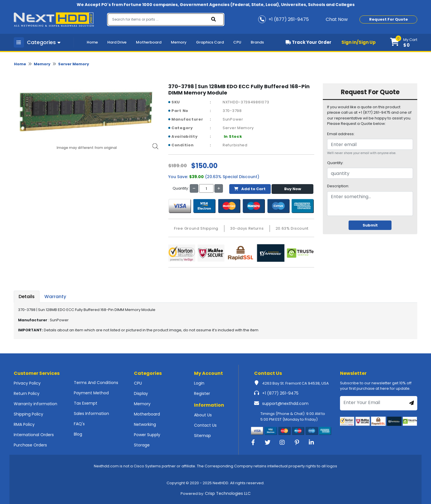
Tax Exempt (86, 403)
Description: (338, 186)
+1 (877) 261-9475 (280, 393)
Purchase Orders (30, 445)
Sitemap (202, 436)
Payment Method (91, 393)
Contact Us (205, 425)
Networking (145, 424)
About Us (203, 415)
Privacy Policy (27, 383)
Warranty (55, 297)
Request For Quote (389, 19)
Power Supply (147, 435)
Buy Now (293, 189)
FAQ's (79, 424)
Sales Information (91, 414)
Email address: (341, 134)
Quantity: (335, 163)
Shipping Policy (28, 414)
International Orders (34, 435)
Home (92, 42)
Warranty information (35, 404)
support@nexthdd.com (285, 403)
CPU (237, 42)
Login (199, 383)
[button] (404, 42)
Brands (257, 42)
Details (27, 297)
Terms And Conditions (96, 383)
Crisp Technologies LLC (228, 493)
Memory (179, 42)
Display (141, 393)
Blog (78, 434)
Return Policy (27, 393)
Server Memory (74, 64)
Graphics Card (210, 42)
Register (202, 393)
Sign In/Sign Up (359, 42)
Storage (142, 445)
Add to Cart (250, 189)
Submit (370, 225)
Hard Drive (117, 42)
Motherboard (149, 42)
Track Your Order (309, 42)
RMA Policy (24, 424)
